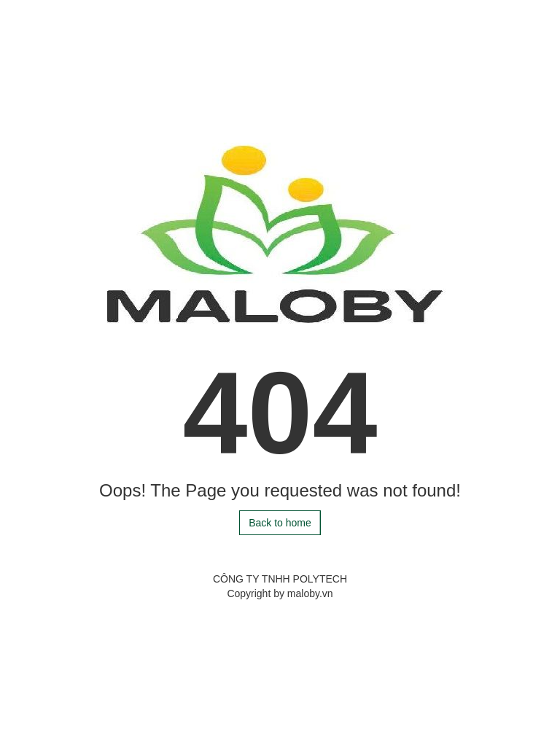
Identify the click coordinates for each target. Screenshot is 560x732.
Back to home (280, 523)
